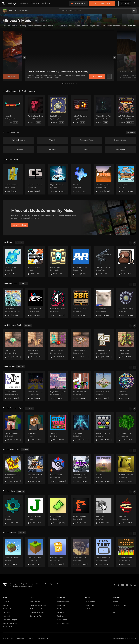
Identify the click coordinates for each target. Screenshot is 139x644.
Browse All (24, 10)
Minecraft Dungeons (10, 623)
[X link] (131, 585)
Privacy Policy (21, 638)
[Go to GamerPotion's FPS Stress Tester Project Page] (126, 552)
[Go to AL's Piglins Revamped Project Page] (126, 110)
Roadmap (60, 616)
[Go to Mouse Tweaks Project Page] (104, 511)
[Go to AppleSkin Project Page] (126, 511)
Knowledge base (90, 602)
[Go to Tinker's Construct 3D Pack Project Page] (58, 345)
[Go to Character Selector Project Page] (35, 179)
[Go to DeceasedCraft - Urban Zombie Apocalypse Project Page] (35, 469)
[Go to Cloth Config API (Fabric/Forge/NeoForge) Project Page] (58, 511)
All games (6, 602)
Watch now (97, 76)
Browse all (131, 132)
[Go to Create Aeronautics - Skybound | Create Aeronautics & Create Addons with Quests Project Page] (126, 179)
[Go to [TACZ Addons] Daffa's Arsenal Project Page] (104, 262)
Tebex (114, 609)
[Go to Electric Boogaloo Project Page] (13, 179)
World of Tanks (8, 627)
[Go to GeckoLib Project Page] (13, 511)
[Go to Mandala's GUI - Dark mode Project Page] (104, 428)
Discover (13, 10)
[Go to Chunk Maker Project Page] (13, 303)
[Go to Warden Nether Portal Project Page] (104, 110)
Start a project (35, 602)
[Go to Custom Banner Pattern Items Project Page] (104, 345)
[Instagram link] (114, 585)
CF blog (60, 609)
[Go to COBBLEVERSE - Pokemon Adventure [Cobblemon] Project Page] (58, 469)
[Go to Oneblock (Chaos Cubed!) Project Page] (13, 552)
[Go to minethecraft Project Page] (104, 303)
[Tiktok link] (118, 585)
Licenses (31, 638)
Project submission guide (38, 605)
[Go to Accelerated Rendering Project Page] (81, 262)
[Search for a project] (96, 11)
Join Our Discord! (63, 602)
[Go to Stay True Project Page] (58, 428)
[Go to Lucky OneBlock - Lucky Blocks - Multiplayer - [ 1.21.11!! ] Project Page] (58, 552)
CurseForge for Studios (119, 605)
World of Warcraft (9, 609)
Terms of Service (8, 638)
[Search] (134, 11)
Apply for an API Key (37, 613)
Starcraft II (6, 616)
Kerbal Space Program (10, 620)
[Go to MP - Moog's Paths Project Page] (104, 179)
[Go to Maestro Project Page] (81, 179)
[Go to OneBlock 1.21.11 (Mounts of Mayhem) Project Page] (35, 552)
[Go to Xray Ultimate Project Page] (81, 428)
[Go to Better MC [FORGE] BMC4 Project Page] (81, 469)
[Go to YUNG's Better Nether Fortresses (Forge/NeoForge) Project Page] (35, 110)
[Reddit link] (135, 585)
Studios (46, 3)
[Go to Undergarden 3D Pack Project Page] (35, 345)
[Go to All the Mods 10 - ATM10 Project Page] (13, 469)
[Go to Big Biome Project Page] (126, 386)
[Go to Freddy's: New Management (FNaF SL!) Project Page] (35, 386)
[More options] (135, 3)
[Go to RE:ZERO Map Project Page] (13, 386)
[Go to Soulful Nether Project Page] (58, 110)
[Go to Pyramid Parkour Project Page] (104, 386)
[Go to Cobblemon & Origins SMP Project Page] (126, 303)
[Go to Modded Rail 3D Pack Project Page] (81, 345)
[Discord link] (127, 585)
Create (35, 3)
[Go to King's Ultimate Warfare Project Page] (35, 303)
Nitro (113, 613)
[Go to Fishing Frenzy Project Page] (13, 262)
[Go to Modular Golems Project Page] (35, 262)
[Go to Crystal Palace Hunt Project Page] (58, 386)
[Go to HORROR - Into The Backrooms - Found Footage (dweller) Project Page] (126, 469)
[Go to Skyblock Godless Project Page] (58, 179)
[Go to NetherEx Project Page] (13, 110)
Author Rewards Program (38, 609)
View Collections (20, 225)
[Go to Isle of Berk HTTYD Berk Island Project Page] (81, 552)
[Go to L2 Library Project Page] (126, 262)
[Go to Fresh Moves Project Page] (35, 428)
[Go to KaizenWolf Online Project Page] (58, 303)
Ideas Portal (61, 605)
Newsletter (61, 613)
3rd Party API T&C (36, 616)
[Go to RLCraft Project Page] (104, 469)
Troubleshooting (90, 605)
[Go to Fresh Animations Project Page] (13, 428)
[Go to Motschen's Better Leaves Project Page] (126, 428)
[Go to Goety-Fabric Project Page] (58, 262)
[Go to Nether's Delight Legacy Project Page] (81, 110)
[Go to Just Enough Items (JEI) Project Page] (35, 511)
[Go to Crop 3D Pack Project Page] (126, 345)
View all (19, 242)
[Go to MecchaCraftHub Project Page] (81, 386)
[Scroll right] (135, 243)
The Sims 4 (6, 613)
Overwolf (115, 602)
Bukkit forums (62, 620)
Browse (24, 3)
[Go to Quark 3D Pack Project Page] (13, 345)
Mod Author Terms (43, 638)
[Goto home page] (10, 3)
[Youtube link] (123, 585)
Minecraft (6, 605)
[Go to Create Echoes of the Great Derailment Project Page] (81, 303)
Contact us (88, 609)
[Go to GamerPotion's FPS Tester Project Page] (104, 552)
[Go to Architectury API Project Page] (81, 511)
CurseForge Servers (64, 623)
